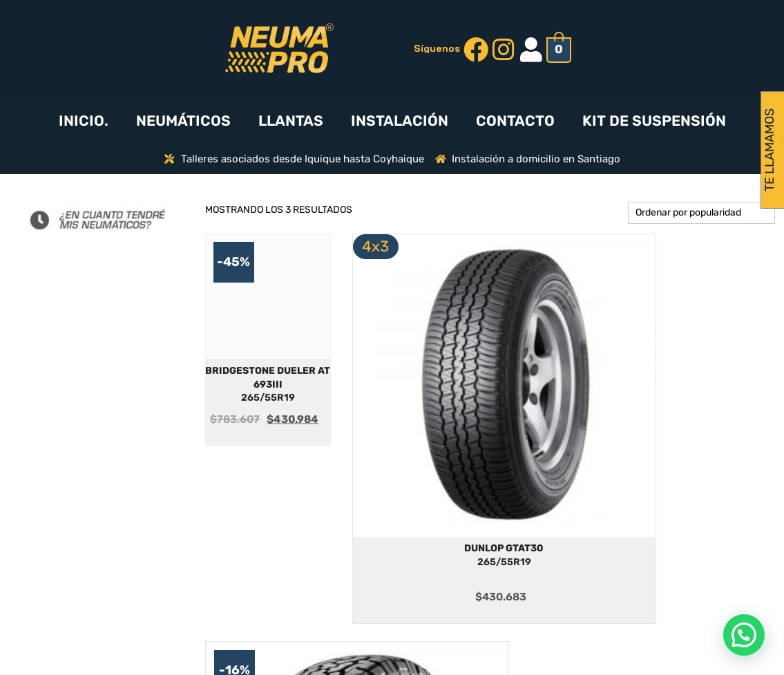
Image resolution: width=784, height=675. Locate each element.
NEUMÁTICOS (183, 121)
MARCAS (478, 585)
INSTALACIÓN (400, 121)
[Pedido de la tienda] (701, 213)
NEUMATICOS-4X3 (478, 606)
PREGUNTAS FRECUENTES (294, 543)
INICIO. (84, 121)
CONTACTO (515, 121)
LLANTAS (291, 121)
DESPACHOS (294, 582)
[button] (744, 635)
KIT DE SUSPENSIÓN (654, 121)
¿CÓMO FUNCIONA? (478, 564)
